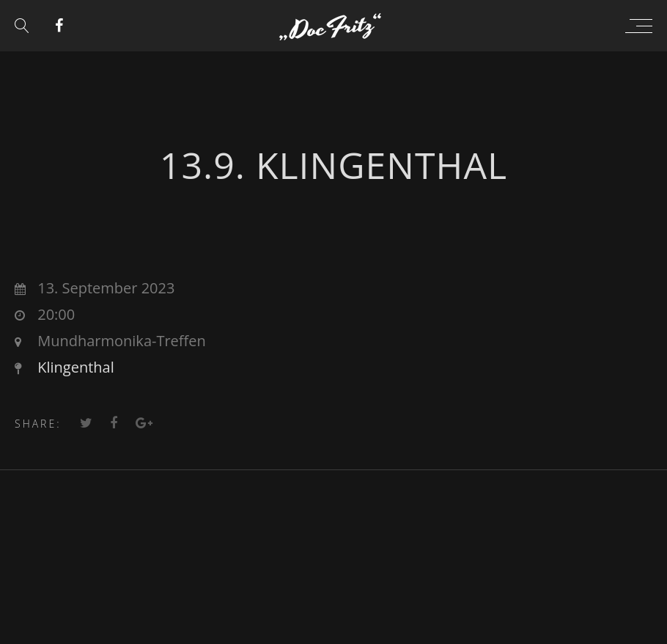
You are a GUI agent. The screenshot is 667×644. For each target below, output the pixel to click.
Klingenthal (76, 367)
